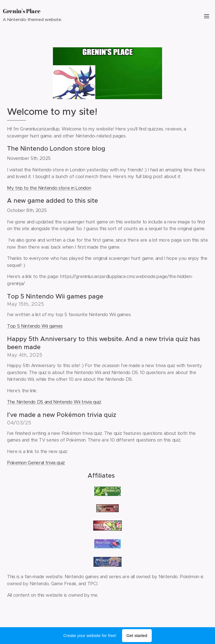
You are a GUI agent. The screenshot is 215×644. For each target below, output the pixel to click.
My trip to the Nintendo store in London (49, 188)
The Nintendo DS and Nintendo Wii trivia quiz (54, 402)
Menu (207, 16)
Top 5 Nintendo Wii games (35, 326)
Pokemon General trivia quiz (36, 463)
